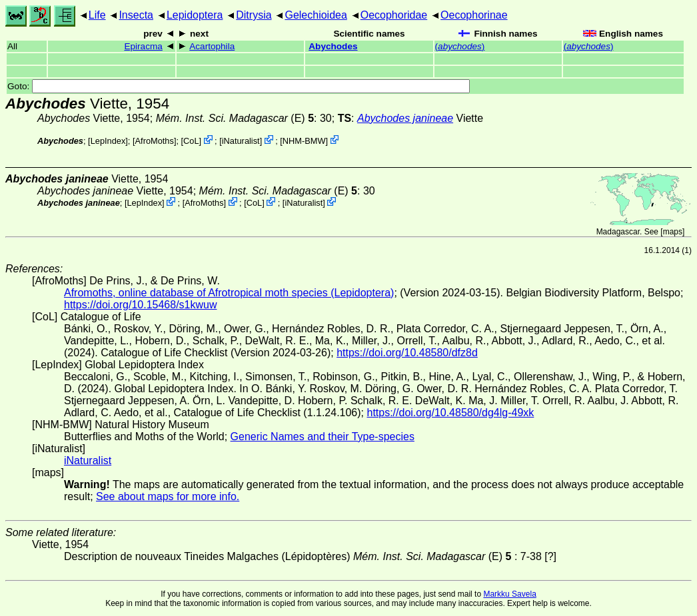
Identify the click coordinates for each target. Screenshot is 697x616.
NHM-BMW (304, 141)
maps (673, 232)
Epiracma (143, 46)
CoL (191, 141)
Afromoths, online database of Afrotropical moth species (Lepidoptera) (229, 293)
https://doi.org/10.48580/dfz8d (407, 353)
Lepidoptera (195, 15)
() (460, 46)
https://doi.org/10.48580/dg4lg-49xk (450, 413)
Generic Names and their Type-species (323, 437)
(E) (235, 118)
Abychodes (333, 46)
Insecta (136, 15)
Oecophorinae (474, 15)
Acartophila (212, 46)
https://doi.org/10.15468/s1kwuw (140, 305)
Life (97, 15)
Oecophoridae (394, 15)
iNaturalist (241, 141)
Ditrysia (254, 15)
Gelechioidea (316, 15)
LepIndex (108, 141)
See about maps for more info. (168, 496)
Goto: (239, 86)
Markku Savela (509, 594)
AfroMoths (155, 141)
